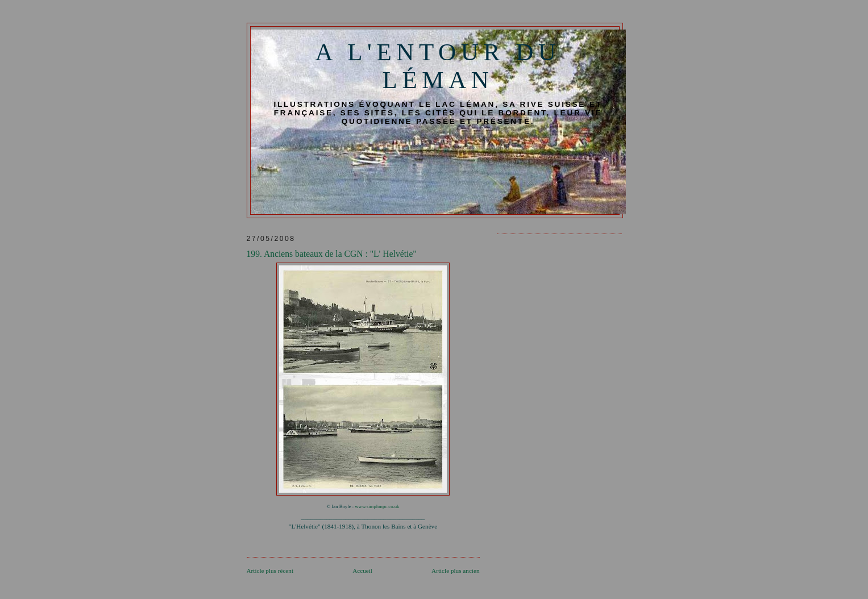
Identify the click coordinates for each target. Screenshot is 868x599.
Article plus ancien (455, 571)
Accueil (362, 571)
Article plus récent (270, 571)
